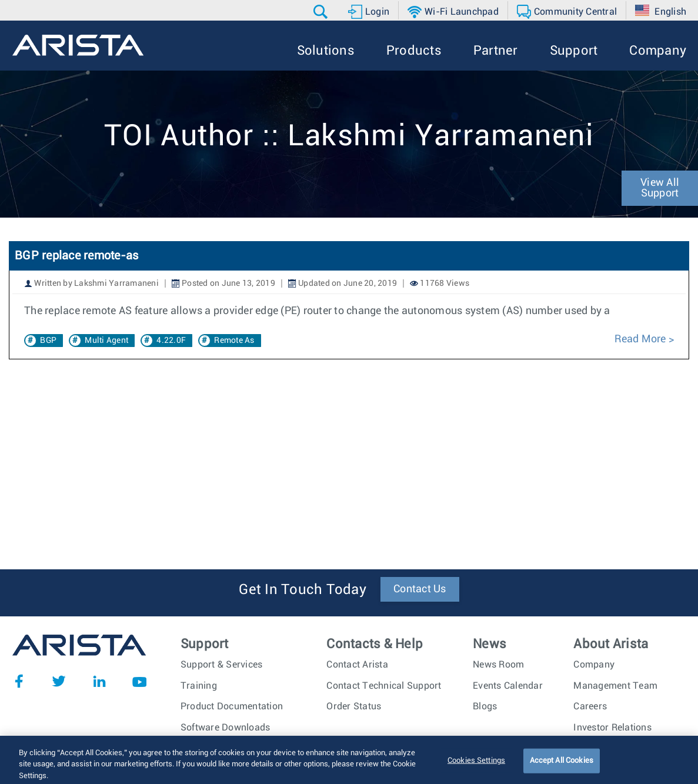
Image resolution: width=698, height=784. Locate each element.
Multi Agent (106, 341)
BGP (48, 341)
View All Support (660, 188)
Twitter (59, 681)
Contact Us (420, 589)
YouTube (139, 681)
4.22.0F (171, 341)
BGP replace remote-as (76, 256)
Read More (640, 339)
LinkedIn (99, 681)
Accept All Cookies (562, 768)
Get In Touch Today (303, 590)
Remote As (234, 341)
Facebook (19, 681)
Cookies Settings (476, 768)
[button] (322, 12)
